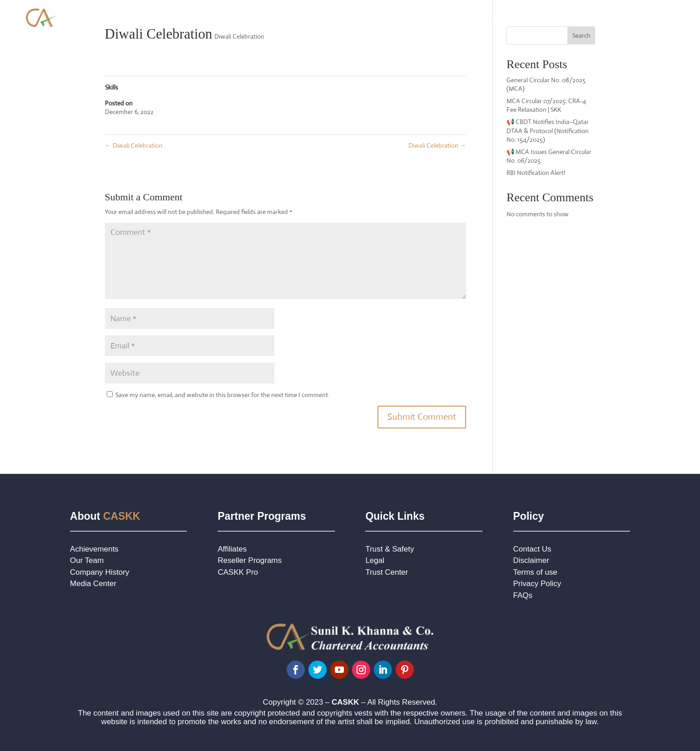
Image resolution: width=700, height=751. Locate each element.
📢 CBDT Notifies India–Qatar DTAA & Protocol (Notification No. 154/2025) (548, 131)
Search (581, 35)
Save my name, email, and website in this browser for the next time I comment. (222, 395)
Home (298, 17)
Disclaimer (531, 560)
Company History (99, 572)
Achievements (94, 549)
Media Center (93, 584)
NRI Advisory (539, 17)
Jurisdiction (595, 17)
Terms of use (535, 572)
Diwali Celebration (239, 36)
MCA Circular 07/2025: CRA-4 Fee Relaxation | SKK (546, 105)
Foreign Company (473, 17)
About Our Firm (340, 17)
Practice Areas (405, 17)
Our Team (87, 560)
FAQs (523, 595)
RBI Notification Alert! (536, 173)
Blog (629, 17)
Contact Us (662, 17)
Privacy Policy (537, 584)
